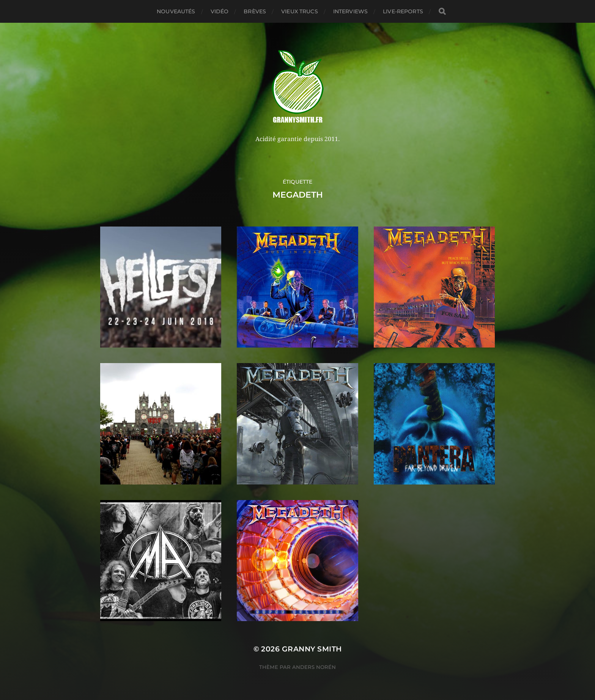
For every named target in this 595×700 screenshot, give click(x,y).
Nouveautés (176, 11)
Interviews (350, 11)
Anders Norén (314, 667)
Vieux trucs (300, 11)
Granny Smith (312, 649)
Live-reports (403, 11)
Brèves (255, 11)
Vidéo (220, 11)
